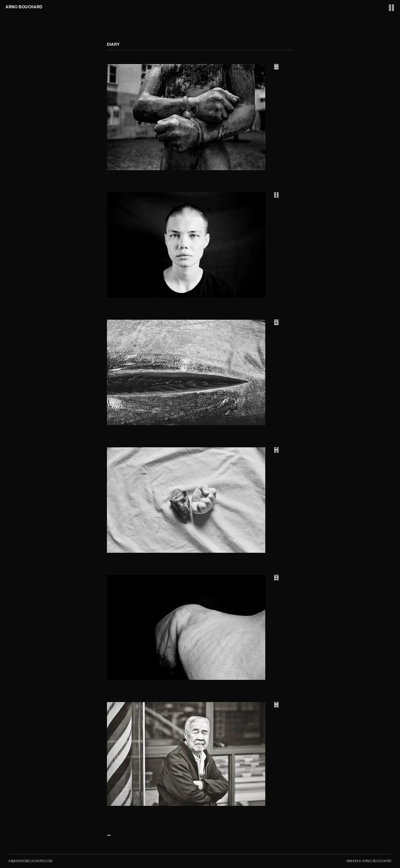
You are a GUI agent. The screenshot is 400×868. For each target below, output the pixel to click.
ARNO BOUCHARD (24, 7)
